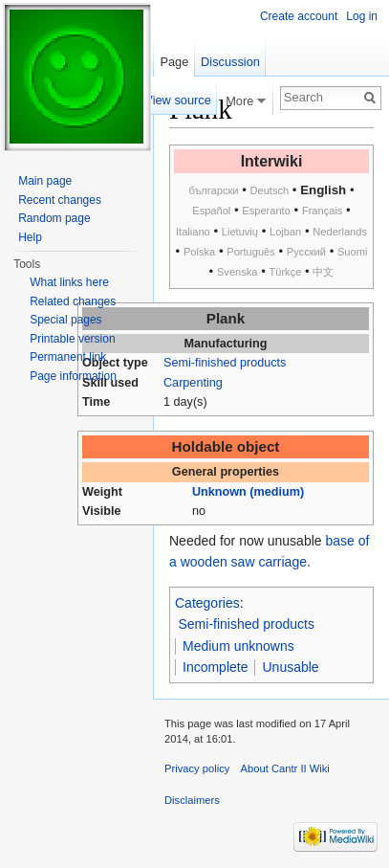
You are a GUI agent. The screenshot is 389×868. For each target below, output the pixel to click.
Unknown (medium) (248, 492)
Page (174, 62)
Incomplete (215, 667)
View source (177, 100)
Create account (299, 16)
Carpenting (193, 383)
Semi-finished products (225, 363)
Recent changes (60, 200)
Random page (54, 218)
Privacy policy (197, 768)
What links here (69, 282)
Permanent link (68, 357)
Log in (362, 16)
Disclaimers (192, 800)
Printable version (72, 339)
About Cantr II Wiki (285, 768)
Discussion (230, 62)
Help (30, 237)
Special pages (65, 320)
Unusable (290, 667)
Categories (207, 603)
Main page (45, 181)
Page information (73, 376)
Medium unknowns (238, 646)
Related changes (73, 301)
